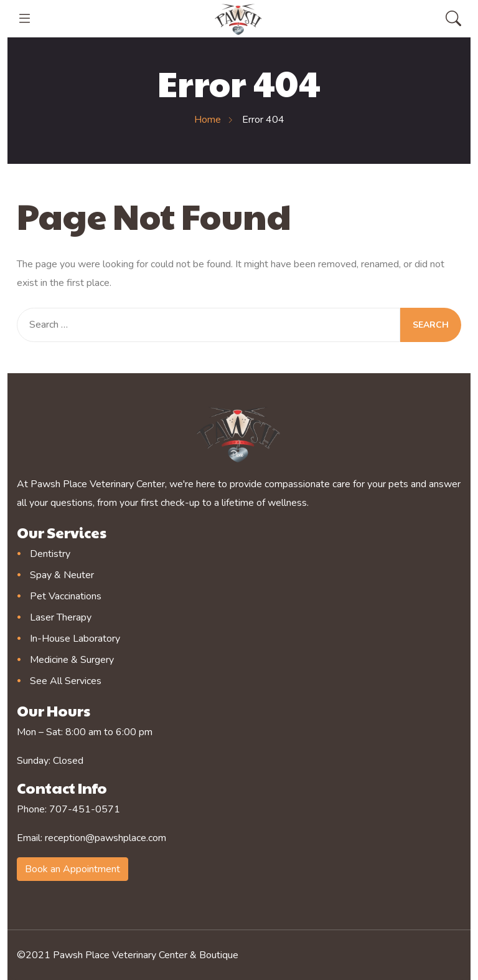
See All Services (66, 681)
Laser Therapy (61, 617)
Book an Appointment (73, 869)
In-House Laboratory (75, 639)
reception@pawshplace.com (105, 838)
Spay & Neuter (62, 575)
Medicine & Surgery (72, 660)
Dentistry (50, 554)
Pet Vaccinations (66, 596)
